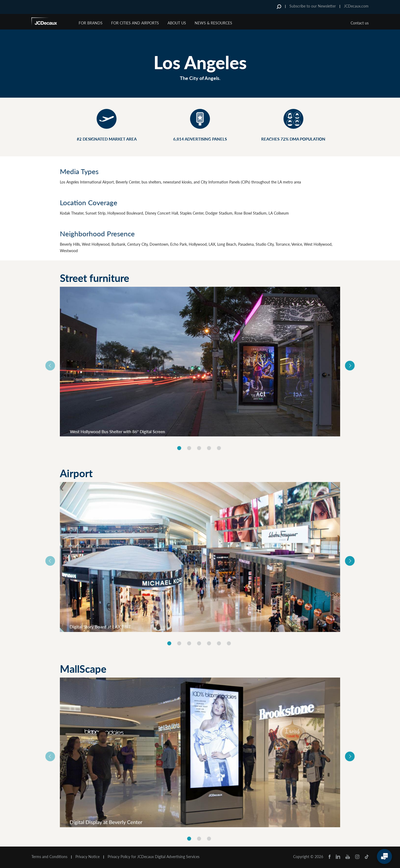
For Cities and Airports (135, 23)
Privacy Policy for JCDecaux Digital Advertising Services (154, 857)
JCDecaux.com (356, 6)
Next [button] (350, 366)
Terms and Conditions (49, 857)
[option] (200, 362)
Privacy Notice (88, 857)
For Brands (91, 23)
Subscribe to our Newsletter (313, 6)
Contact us (360, 23)
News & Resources (213, 23)
